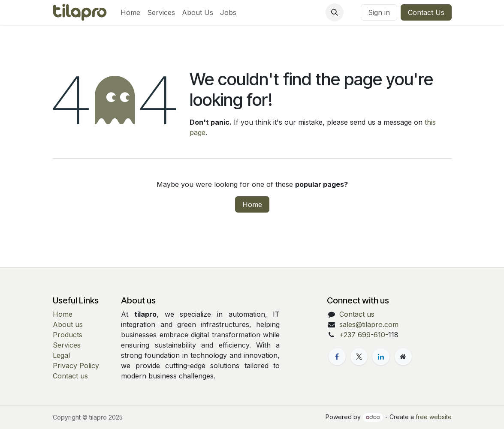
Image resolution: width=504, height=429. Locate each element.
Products (68, 335)
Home (252, 204)
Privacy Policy (76, 366)
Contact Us (426, 12)
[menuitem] (130, 12)
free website (434, 417)
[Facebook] (337, 357)
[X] (359, 357)
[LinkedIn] (381, 357)
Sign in (379, 12)
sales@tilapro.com (369, 324)
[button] (335, 12)
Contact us (70, 376)
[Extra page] (403, 357)
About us (68, 324)
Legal (61, 355)
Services (67, 345)
